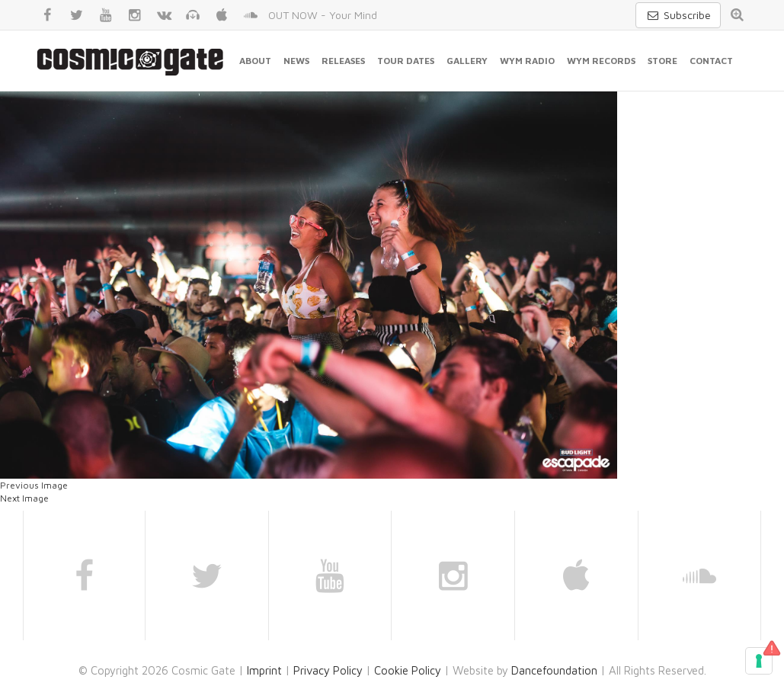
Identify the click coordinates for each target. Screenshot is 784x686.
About (255, 61)
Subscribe (678, 15)
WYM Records (601, 61)
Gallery (467, 61)
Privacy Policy (328, 670)
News (296, 61)
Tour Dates (406, 61)
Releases (343, 61)
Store (662, 61)
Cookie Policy (408, 670)
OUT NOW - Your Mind (323, 15)
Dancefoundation (554, 670)
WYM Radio (527, 61)
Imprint (264, 670)
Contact (711, 61)
